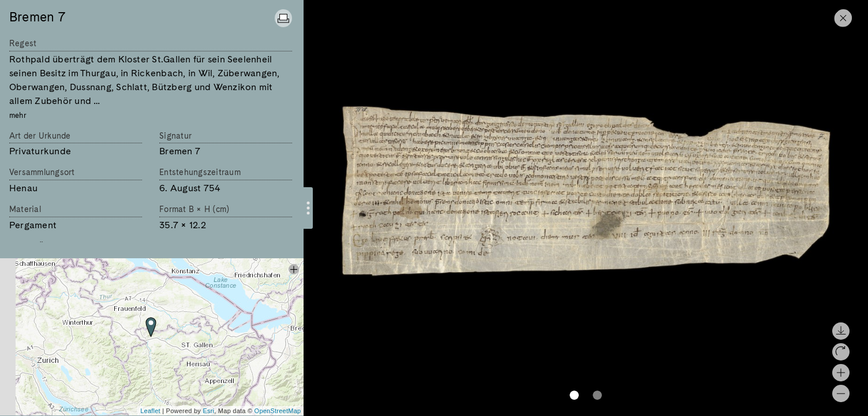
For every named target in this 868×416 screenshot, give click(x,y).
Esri (208, 411)
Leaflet (150, 411)
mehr (18, 115)
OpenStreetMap (278, 411)
